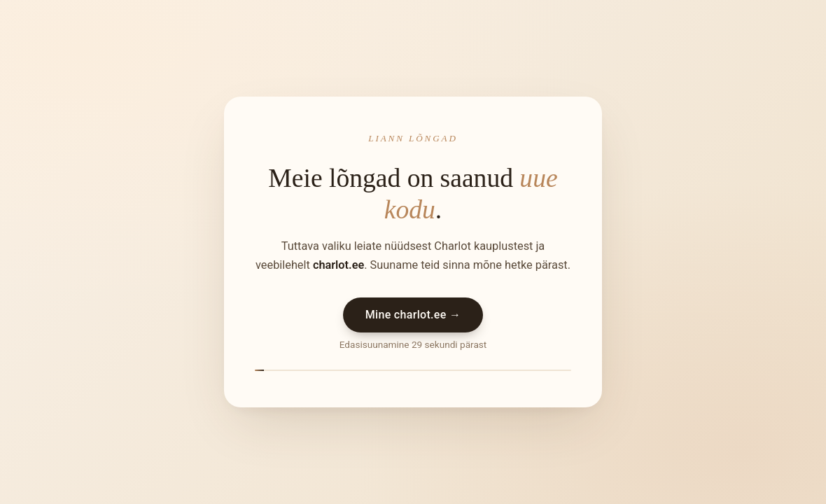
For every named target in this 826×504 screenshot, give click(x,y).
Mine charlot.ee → (413, 315)
